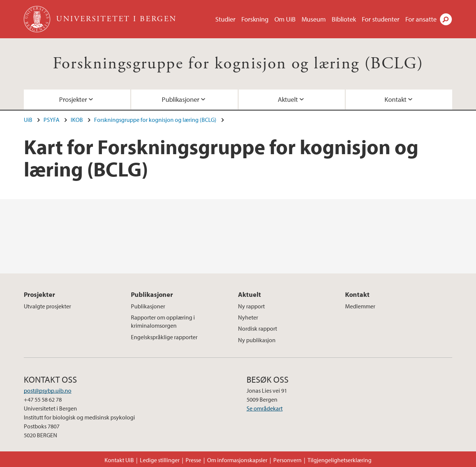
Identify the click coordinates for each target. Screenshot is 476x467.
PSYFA (52, 120)
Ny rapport (251, 306)
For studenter (381, 19)
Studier (225, 19)
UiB (28, 120)
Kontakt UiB (119, 460)
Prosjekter (73, 99)
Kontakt (395, 99)
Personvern (287, 460)
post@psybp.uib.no (48, 390)
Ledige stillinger (160, 460)
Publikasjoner (181, 99)
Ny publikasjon (257, 340)
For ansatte (421, 19)
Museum (314, 19)
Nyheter (248, 317)
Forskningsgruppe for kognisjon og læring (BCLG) (238, 64)
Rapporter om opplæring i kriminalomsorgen (163, 321)
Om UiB (285, 19)
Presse (193, 460)
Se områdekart (265, 408)
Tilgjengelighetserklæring (340, 460)
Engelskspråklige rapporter (164, 337)
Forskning (255, 19)
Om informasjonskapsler (237, 460)
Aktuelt (288, 99)
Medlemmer (360, 306)
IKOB (77, 120)
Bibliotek (344, 19)
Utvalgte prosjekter (47, 306)
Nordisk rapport (258, 328)
